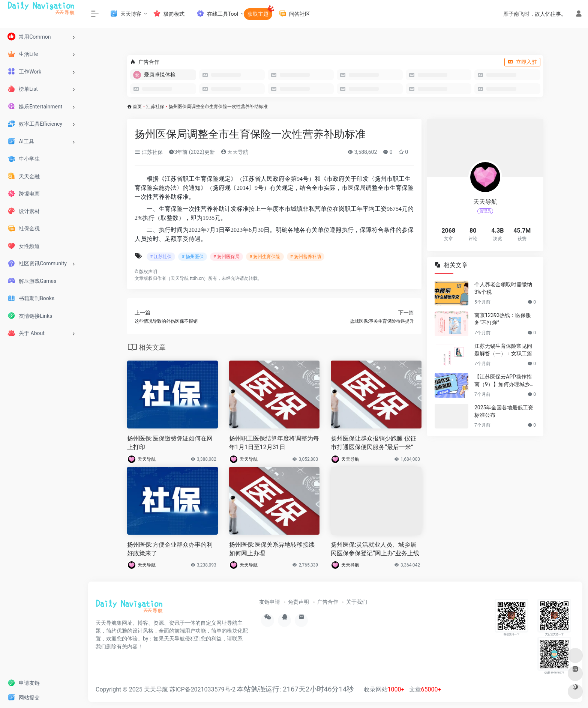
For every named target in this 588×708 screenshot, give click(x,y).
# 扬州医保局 (226, 257)
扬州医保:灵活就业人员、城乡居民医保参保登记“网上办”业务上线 (375, 549)
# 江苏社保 (161, 257)
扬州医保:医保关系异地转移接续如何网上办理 (272, 549)
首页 (137, 107)
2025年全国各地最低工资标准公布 (504, 411)
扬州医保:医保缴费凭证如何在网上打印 (170, 443)
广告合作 (328, 602)
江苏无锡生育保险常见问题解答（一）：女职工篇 (503, 350)
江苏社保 (155, 107)
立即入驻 (522, 62)
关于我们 (357, 602)
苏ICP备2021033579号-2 (202, 689)
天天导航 (235, 152)
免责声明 (298, 602)
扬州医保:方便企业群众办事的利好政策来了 (170, 549)
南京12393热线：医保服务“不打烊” (503, 319)
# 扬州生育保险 (265, 257)
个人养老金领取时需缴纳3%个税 (503, 288)
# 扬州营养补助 (306, 257)
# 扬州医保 (192, 257)
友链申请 (270, 602)
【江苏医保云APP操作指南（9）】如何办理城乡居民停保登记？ (505, 381)
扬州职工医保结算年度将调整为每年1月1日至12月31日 (274, 443)
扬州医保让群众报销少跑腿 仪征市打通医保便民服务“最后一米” (373, 443)
